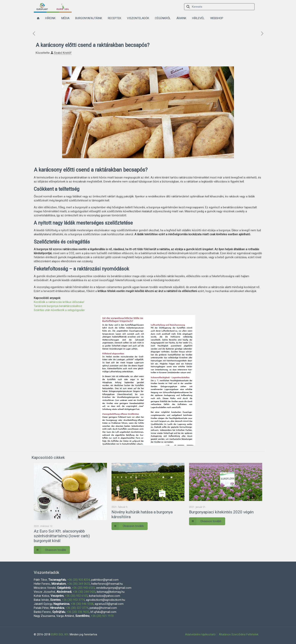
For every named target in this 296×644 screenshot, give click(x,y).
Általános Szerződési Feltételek (239, 634)
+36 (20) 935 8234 (79, 580)
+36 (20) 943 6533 (83, 588)
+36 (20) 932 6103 (76, 596)
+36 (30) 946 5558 (82, 604)
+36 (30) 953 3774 (73, 600)
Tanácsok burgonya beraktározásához (58, 306)
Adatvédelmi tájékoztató (200, 634)
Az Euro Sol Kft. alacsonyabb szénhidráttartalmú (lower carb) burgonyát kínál (62, 536)
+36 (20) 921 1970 (102, 616)
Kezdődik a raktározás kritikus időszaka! (59, 302)
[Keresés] (219, 7)
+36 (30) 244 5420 (84, 592)
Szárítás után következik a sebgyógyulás (59, 310)
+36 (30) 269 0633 (79, 584)
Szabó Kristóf (63, 53)
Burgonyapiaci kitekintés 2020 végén (221, 512)
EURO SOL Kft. (60, 634)
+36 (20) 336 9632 (78, 612)
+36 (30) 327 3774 (77, 608)
